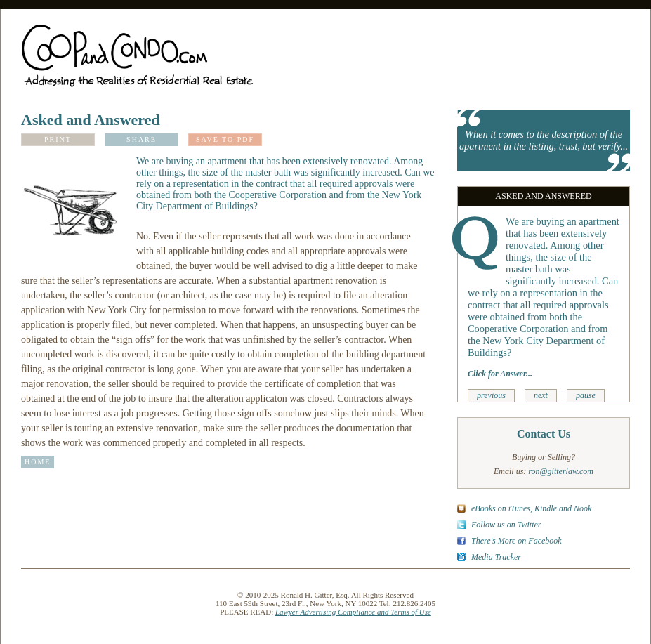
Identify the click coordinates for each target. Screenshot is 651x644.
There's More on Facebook (517, 541)
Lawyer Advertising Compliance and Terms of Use (353, 612)
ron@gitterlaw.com (561, 471)
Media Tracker (496, 557)
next (541, 395)
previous (491, 395)
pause (586, 395)
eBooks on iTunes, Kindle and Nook (531, 508)
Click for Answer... (500, 374)
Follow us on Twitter (506, 525)
